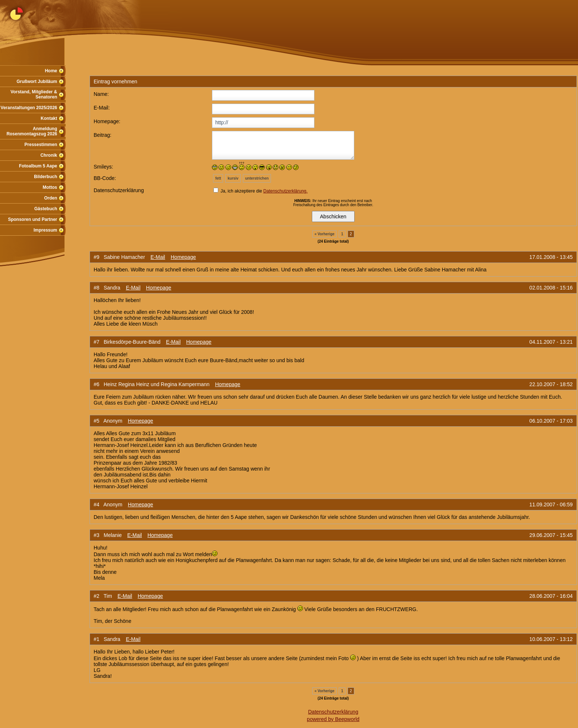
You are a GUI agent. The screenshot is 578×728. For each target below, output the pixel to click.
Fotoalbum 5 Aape (38, 166)
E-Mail (158, 257)
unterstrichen (257, 178)
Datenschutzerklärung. (285, 191)
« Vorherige (324, 234)
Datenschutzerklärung (333, 712)
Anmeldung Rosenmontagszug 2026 (32, 131)
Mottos (50, 187)
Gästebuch (46, 209)
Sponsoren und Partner (33, 219)
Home (51, 71)
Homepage (183, 257)
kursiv (233, 178)
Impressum (45, 230)
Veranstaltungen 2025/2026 (29, 108)
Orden (51, 198)
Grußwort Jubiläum (37, 82)
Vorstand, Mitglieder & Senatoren (34, 94)
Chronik (49, 155)
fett (218, 178)
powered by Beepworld (333, 719)
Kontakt (49, 118)
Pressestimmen (41, 145)
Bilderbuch (46, 177)
